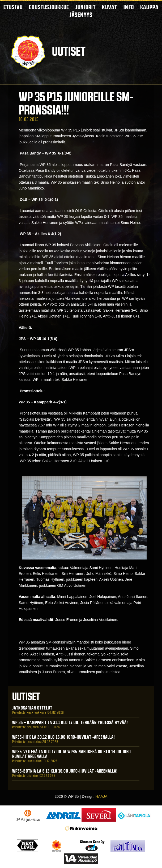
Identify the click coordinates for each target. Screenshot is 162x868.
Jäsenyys (81, 15)
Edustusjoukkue (49, 7)
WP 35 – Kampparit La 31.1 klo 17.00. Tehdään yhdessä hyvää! (70, 722)
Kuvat (110, 7)
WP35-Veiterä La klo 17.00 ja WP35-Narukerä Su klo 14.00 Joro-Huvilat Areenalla (72, 754)
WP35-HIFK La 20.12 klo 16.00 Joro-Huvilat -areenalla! (64, 737)
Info (129, 7)
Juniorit (86, 7)
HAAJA (101, 796)
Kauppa (149, 7)
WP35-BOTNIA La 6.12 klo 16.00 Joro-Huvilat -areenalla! (65, 771)
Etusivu (13, 7)
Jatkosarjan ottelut (32, 708)
